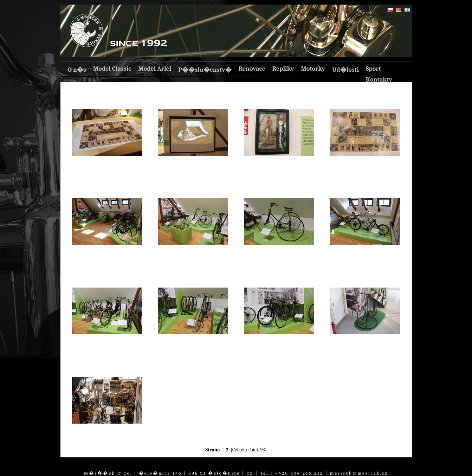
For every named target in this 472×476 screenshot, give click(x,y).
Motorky (313, 69)
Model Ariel (155, 69)
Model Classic (112, 69)
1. (224, 450)
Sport (373, 69)
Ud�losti (345, 70)
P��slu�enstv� (205, 70)
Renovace (252, 69)
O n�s (77, 70)
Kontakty (379, 80)
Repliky (283, 69)
